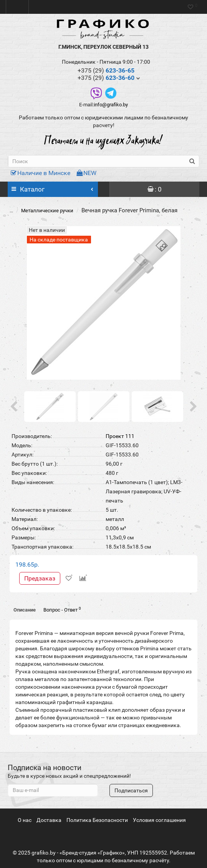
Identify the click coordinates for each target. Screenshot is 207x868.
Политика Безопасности (97, 820)
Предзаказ (40, 578)
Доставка (49, 820)
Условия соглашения (159, 820)
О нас (25, 820)
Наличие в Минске (41, 173)
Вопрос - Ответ (62, 609)
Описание (25, 610)
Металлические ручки (47, 211)
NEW (86, 173)
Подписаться (131, 790)
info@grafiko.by (111, 105)
